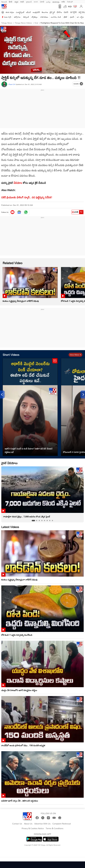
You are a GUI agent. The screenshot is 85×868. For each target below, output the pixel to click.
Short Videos (11, 355)
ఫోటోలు (60, 12)
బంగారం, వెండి (56, 17)
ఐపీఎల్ (29, 12)
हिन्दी (11, 2)
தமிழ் (48, 2)
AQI (70, 6)
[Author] (4, 84)
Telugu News (7, 23)
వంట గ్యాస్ (8, 17)
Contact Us (17, 824)
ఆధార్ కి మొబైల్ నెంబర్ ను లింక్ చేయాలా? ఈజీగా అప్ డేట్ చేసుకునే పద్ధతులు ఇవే (29, 450)
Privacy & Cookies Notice (33, 828)
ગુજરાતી (29, 2)
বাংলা (36, 2)
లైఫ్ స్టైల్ (52, 12)
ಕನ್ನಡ (16, 2)
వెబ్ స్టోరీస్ (74, 12)
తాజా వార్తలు (10, 12)
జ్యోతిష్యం (35, 17)
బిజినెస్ (66, 12)
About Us (28, 824)
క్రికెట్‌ (65, 17)
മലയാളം (56, 2)
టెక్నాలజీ (26, 17)
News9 (4, 2)
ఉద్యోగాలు (17, 17)
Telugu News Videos (23, 23)
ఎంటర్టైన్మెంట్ (20, 12)
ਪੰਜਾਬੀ (42, 2)
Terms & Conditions (55, 828)
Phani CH (12, 84)
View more (75, 355)
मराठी (22, 2)
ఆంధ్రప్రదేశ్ (36, 12)
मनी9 (63, 2)
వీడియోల (18, 183)
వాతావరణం (44, 17)
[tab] (33, 521)
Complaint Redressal (62, 824)
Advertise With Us (42, 824)
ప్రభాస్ (72, 17)
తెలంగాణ (45, 12)
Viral (36, 23)
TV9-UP (70, 2)
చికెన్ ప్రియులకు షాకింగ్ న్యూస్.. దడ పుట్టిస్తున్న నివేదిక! (27, 197)
